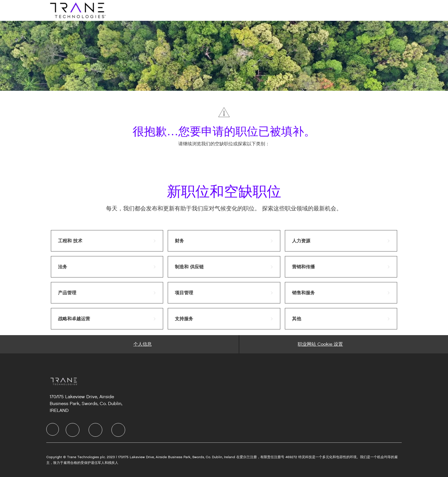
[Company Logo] (77, 10)
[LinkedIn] (73, 430)
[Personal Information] (143, 344)
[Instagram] (118, 430)
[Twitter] (95, 430)
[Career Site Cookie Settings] (320, 344)
